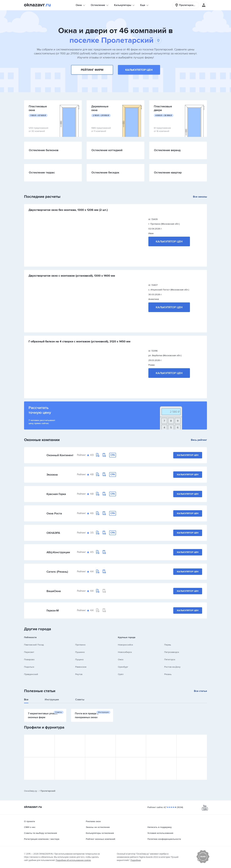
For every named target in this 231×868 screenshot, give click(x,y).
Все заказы (200, 197)
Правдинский (31, 674)
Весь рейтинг (199, 440)
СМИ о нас (30, 827)
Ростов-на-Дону (172, 667)
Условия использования (160, 833)
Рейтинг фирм (92, 70)
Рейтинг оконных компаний (101, 839)
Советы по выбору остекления (41, 833)
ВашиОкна (54, 591)
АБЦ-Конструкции (58, 552)
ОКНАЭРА (53, 533)
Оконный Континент (60, 455)
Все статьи (200, 691)
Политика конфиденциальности (164, 839)
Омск (121, 660)
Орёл (121, 674)
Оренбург (123, 667)
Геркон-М (53, 610)
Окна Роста (54, 513)
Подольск (29, 667)
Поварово (29, 660)
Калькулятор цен (139, 70)
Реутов (79, 674)
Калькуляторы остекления (100, 833)
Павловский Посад (34, 645)
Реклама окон (93, 821)
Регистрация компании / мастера (42, 839)
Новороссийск (125, 645)
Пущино (79, 660)
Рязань (168, 674)
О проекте (30, 821)
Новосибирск (125, 652)
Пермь (168, 645)
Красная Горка (56, 494)
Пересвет (29, 652)
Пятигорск (170, 660)
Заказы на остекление (98, 827)
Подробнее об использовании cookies (73, 860)
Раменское (81, 667)
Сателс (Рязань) (57, 572)
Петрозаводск (172, 652)
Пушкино (80, 652)
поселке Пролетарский (116, 40)
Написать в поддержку (160, 827)
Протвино (80, 645)
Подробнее (136, 860)
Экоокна (52, 475)
